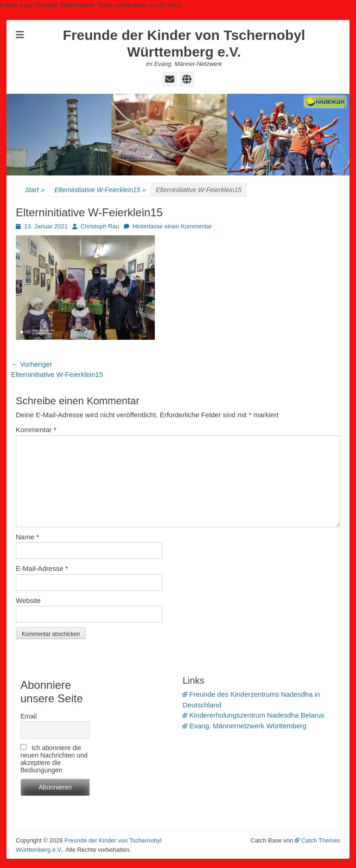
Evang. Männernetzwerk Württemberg (245, 726)
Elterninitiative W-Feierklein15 (100, 190)
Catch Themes (318, 840)
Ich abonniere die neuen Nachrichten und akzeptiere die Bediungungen (54, 759)
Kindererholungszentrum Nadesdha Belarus (254, 715)
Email (29, 716)
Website (28, 600)
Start (35, 190)
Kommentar (36, 430)
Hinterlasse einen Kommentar (172, 226)
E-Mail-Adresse (42, 568)
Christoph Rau (100, 226)
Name (27, 537)
